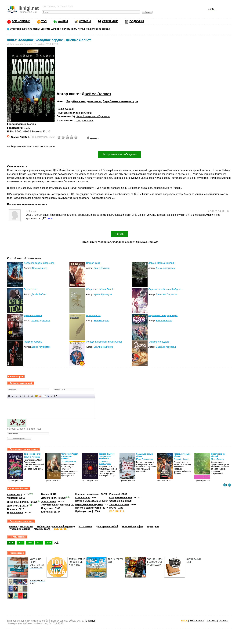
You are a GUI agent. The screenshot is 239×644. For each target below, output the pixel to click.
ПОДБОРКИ (137, 21)
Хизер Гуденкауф (41, 321)
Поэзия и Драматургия (88, 508)
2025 (20, 543)
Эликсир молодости (159, 342)
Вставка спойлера (56, 396)
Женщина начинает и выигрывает (104, 342)
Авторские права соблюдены (119, 154)
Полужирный (9, 396)
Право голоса (93, 315)
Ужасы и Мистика (119, 504)
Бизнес (45, 494)
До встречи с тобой (107, 526)
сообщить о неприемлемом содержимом (31, 146)
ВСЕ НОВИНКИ (21, 21)
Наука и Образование (87, 501)
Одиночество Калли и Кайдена (165, 289)
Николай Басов (164, 321)
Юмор (113, 508)
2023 (39, 543)
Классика (47, 512)
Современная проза (121, 497)
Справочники (117, 501)
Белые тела (30, 289)
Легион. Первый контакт (161, 263)
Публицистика (83, 511)
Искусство (47, 508)
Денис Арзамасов (165, 268)
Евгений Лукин (101, 321)
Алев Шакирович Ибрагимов (93, 116)
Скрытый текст (45, 396)
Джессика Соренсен (167, 294)
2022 (49, 543)
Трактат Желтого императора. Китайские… (107, 456)
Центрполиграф (85, 120)
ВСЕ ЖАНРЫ (117, 511)
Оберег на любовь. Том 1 (100, 289)
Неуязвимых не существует (163, 315)
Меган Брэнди (217, 459)
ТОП (44, 21)
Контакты (212, 621)
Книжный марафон (133, 526)
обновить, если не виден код (24, 429)
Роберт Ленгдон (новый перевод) (56, 526)
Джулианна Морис (103, 347)
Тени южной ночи (32, 454)
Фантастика (14, 495)
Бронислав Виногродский (105, 463)
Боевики (12, 509)
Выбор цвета (40, 396)
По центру (28, 396)
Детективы (13, 506)
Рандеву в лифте (33, 342)
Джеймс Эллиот (96, 94)
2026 (11, 543)
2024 (30, 543)
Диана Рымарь (102, 268)
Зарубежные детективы (84, 101)
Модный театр (42, 529)
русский (69, 109)
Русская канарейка (19, 529)
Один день (153, 526)
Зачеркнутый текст (20, 396)
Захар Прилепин (69, 461)
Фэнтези (12, 498)
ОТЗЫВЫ (85, 21)
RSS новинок (197, 621)
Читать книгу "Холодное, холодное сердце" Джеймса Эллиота (119, 242)
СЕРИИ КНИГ (110, 21)
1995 (27, 128)
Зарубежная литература (120, 101)
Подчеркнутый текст (16, 396)
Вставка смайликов (36, 396)
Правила (224, 621)
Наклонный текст (13, 396)
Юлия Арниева (39, 268)
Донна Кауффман (41, 347)
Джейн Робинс (39, 294)
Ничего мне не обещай (218, 455)
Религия (114, 494)
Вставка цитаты (48, 396)
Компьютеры (83, 497)
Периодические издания (89, 504)
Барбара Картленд (166, 347)
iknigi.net (90, 621)
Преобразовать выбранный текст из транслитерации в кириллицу (52, 396)
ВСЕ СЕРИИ (61, 529)
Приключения (15, 513)
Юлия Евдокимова (144, 459)
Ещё (50, 219)
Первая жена (93, 263)
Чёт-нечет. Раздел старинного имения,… (70, 456)
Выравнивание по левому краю (25, 396)
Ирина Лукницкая (103, 294)
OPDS (184, 621)
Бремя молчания (33, 315)
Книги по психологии (87, 494)
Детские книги (49, 498)
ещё (56, 542)
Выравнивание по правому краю (32, 396)
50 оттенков (85, 526)
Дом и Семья (49, 501)
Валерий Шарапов (182, 459)
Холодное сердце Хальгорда (39, 263)
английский (85, 113)
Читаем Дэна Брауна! (21, 526)
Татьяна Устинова (32, 457)
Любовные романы (18, 502)
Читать (120, 234)
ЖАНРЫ (63, 21)
